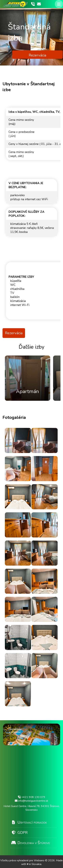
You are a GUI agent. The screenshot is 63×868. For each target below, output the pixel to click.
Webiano (39, 860)
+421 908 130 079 (32, 797)
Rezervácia (37, 55)
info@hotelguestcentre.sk (32, 801)
